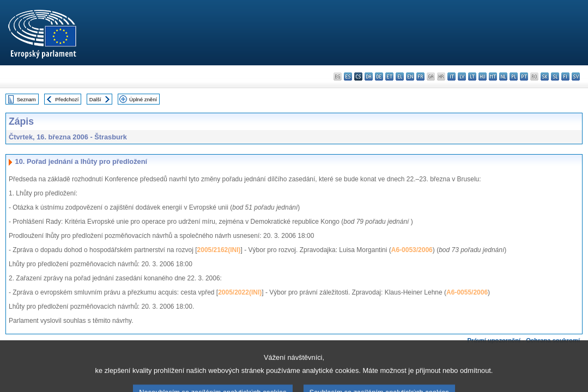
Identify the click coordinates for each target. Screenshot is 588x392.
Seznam (26, 99)
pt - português (524, 76)
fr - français (420, 76)
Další (95, 99)
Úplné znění (143, 99)
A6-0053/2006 (412, 250)
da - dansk (369, 76)
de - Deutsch (379, 76)
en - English (410, 76)
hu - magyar (483, 76)
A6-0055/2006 (467, 292)
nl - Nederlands (503, 76)
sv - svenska (576, 76)
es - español (348, 76)
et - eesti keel (389, 76)
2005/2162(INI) (219, 250)
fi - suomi (565, 76)
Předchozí (67, 99)
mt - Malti (493, 76)
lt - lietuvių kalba (472, 76)
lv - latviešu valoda (462, 76)
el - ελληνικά (400, 76)
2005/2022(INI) (240, 292)
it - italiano (451, 76)
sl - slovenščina (555, 76)
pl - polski (514, 76)
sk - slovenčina (545, 76)
